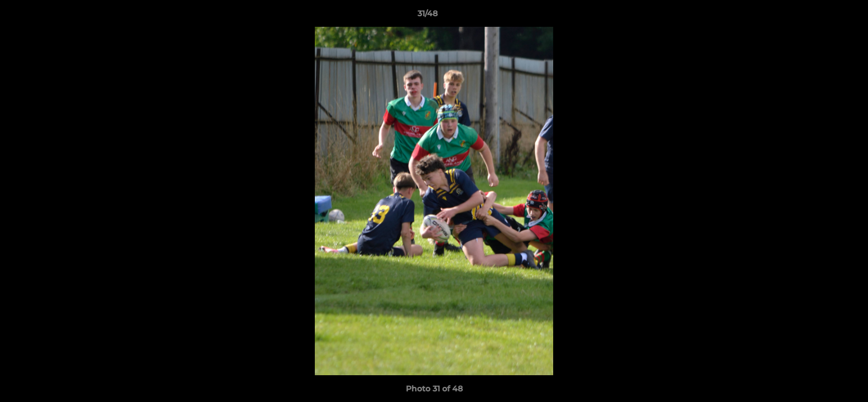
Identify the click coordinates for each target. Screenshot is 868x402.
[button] (821, 16)
